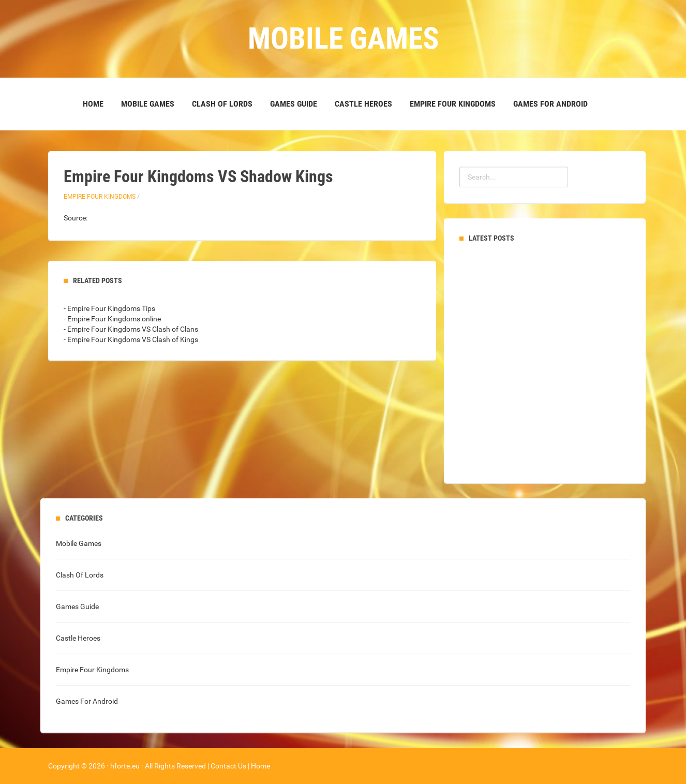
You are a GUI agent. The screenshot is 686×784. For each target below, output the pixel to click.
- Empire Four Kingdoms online (112, 319)
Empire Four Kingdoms (453, 104)
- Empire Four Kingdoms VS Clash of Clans (131, 329)
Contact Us (228, 766)
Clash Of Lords (222, 104)
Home (93, 104)
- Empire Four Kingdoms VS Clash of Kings (131, 339)
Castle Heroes (363, 104)
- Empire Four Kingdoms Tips (109, 308)
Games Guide (294, 104)
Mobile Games (148, 104)
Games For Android (550, 104)
